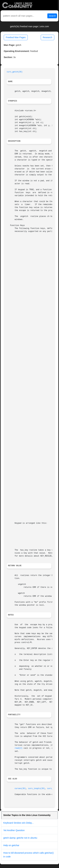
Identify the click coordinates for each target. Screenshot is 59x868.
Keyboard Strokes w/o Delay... (18, 823)
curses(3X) (20, 789)
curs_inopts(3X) (37, 789)
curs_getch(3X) (15, 72)
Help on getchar (11, 845)
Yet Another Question (14, 830)
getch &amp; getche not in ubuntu (20, 838)
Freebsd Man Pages (16, 37)
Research (48, 37)
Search (52, 16)
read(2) (19, 748)
